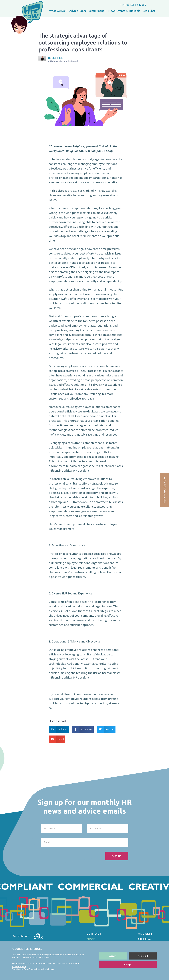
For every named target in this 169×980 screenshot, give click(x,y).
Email (56, 739)
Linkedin (58, 729)
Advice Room (78, 11)
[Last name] (108, 828)
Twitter (105, 729)
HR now (27, 18)
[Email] (85, 842)
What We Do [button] (57, 11)
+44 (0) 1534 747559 (133, 5)
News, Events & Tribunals (124, 11)
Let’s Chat (149, 11)
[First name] (62, 828)
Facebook (82, 729)
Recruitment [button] (96, 11)
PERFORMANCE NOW (165, 490)
